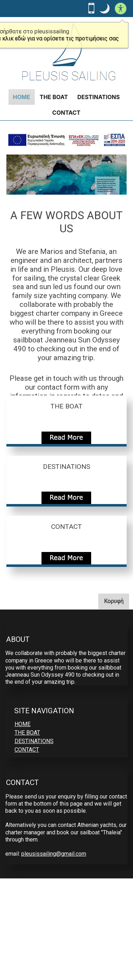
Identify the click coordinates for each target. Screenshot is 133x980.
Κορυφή (117, 601)
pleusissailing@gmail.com (54, 854)
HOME (21, 97)
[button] (105, 9)
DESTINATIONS (99, 97)
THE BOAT (54, 97)
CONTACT (66, 113)
